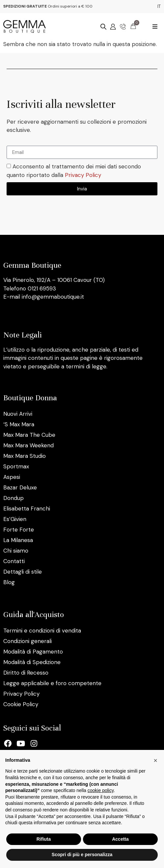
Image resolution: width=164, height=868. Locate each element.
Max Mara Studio (25, 456)
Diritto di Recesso (26, 673)
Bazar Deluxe (20, 487)
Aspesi (12, 477)
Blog (9, 582)
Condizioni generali (27, 641)
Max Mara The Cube (29, 435)
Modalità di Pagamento (33, 652)
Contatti (14, 561)
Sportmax (16, 466)
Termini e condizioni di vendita (42, 631)
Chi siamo (16, 551)
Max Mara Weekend (28, 445)
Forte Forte (19, 530)
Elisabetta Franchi (27, 508)
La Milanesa (18, 540)
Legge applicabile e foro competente (52, 683)
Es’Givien (15, 519)
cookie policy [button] (101, 790)
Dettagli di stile (23, 572)
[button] (155, 26)
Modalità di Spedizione (32, 662)
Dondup (14, 498)
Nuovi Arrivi (18, 414)
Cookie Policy (21, 704)
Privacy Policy (83, 175)
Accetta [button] (120, 839)
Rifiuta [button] (44, 839)
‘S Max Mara (19, 424)
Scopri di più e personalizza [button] (82, 855)
